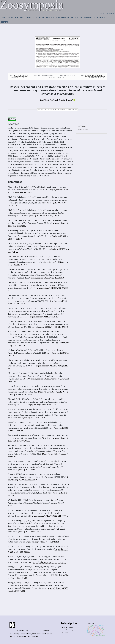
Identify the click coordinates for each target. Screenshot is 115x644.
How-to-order (63, 18)
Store (11, 18)
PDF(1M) (12, 119)
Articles (30, 18)
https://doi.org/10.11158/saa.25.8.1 (32, 418)
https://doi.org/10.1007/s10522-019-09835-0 (50, 327)
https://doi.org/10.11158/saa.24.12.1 (28, 532)
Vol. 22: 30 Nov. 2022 (21, 75)
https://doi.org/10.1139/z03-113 (26, 470)
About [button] (49, 18)
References (84, 130)
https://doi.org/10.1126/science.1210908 (49, 562)
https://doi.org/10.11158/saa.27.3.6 (42, 405)
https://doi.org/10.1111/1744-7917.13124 (42, 542)
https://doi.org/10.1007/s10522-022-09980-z (50, 516)
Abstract (83, 126)
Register (104, 14)
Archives (40, 18)
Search (75, 18)
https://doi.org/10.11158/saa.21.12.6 (45, 317)
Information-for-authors (93, 18)
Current (19, 18)
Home (3, 18)
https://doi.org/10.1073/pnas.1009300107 (48, 278)
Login (112, 14)
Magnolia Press (26, 634)
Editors (5, 22)
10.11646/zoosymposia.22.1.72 (95, 75)
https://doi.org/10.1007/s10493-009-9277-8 (42, 216)
